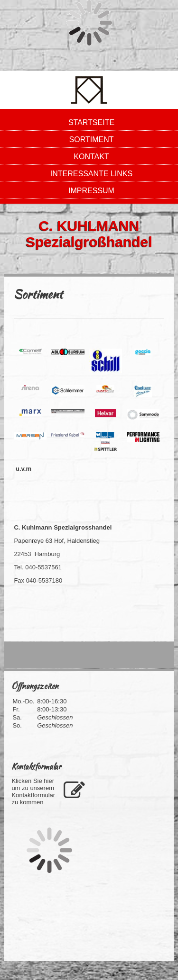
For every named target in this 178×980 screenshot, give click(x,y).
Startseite (91, 122)
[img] (89, 90)
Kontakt (91, 157)
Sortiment (92, 139)
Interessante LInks (91, 174)
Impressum (91, 191)
